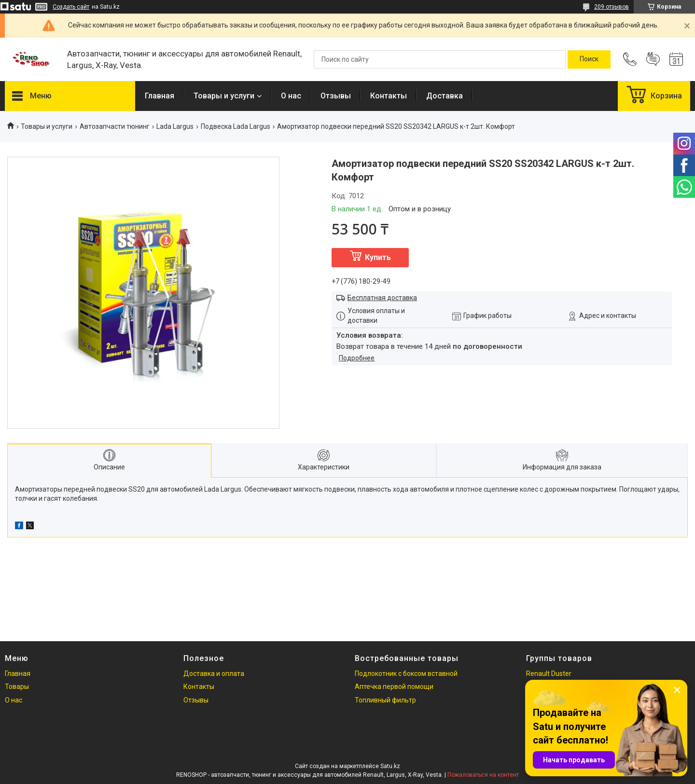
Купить (378, 257)
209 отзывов (612, 7)
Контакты (389, 96)
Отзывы (336, 96)
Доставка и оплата (214, 674)
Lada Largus (175, 126)
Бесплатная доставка (382, 298)
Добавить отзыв (653, 59)
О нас (291, 96)
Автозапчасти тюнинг (115, 126)
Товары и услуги (224, 96)
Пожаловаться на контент (483, 775)
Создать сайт (71, 7)
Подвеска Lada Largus (236, 126)
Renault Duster (549, 674)
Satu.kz (390, 766)
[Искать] (589, 59)
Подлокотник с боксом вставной (406, 674)
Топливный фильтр (385, 700)
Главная (160, 96)
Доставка (445, 96)
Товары (17, 687)
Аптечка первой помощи (394, 687)
